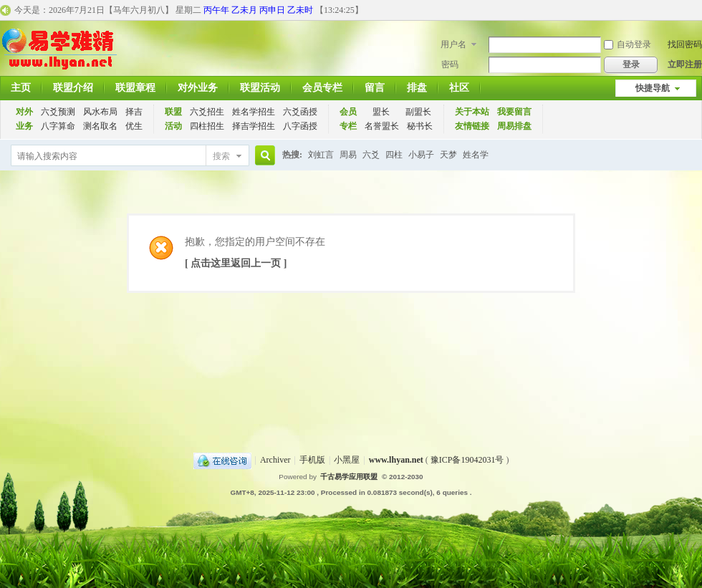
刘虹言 (321, 155)
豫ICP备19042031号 (467, 460)
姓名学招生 (254, 112)
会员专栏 (322, 88)
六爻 (371, 155)
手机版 (312, 460)
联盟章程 (135, 88)
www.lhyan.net (396, 460)
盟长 (381, 112)
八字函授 (300, 126)
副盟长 (418, 112)
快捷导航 (653, 88)
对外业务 (198, 88)
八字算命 (58, 126)
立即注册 (685, 64)
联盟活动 (260, 88)
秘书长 (420, 126)
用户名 (453, 44)
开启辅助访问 (698, 10)
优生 (134, 126)
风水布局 (100, 112)
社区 (459, 88)
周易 (348, 155)
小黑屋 (347, 460)
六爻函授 (300, 112)
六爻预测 (58, 112)
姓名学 (476, 155)
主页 (21, 88)
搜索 (221, 156)
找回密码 (685, 44)
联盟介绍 (73, 88)
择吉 (134, 112)
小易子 (421, 155)
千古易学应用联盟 (349, 477)
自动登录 (628, 44)
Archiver (275, 460)
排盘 (417, 88)
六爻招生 (207, 112)
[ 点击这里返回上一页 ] (236, 263)
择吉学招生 (254, 126)
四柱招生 (207, 126)
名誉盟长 (382, 126)
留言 (375, 88)
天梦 (448, 155)
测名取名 (100, 126)
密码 (450, 64)
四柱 (394, 155)
